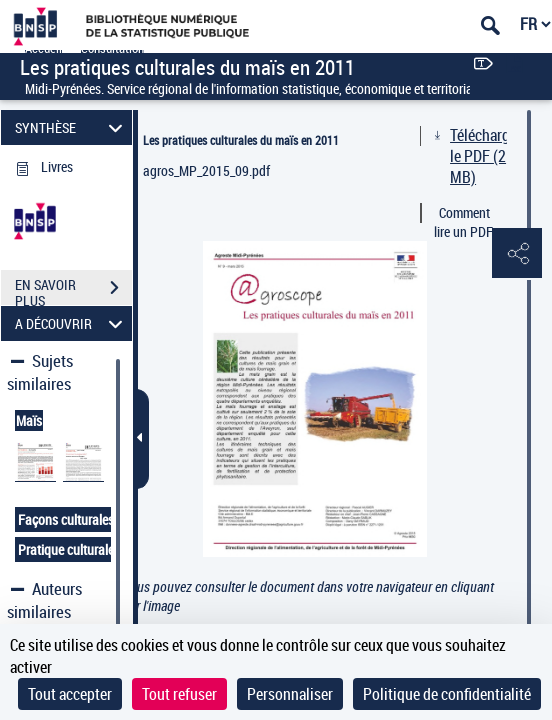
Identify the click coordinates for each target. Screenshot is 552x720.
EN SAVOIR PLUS (73, 290)
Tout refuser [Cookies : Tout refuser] (179, 694)
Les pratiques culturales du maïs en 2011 (241, 140)
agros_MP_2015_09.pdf (206, 170)
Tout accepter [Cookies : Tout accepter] (70, 694)
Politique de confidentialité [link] (447, 694)
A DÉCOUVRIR (72, 323)
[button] (517, 254)
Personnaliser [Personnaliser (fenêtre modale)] (290, 694)
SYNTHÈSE (72, 127)
